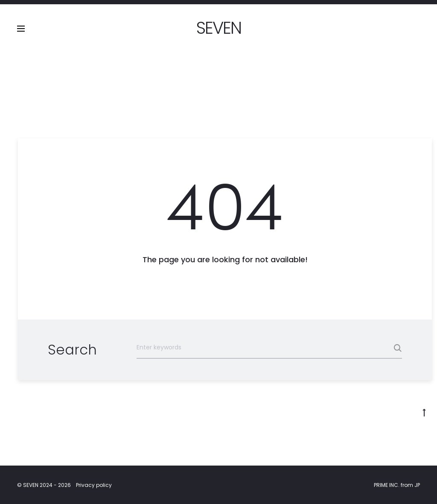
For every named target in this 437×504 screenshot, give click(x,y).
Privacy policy (94, 485)
